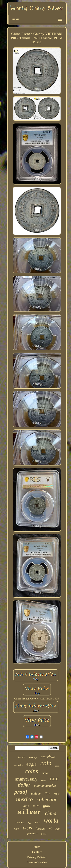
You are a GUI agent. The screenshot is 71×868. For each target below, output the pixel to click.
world (51, 820)
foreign (32, 833)
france (20, 823)
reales (57, 794)
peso (37, 822)
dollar (24, 785)
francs (44, 781)
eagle (31, 764)
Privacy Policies (37, 857)
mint (36, 806)
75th (47, 793)
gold (47, 806)
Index (37, 847)
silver (29, 813)
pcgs (27, 828)
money (33, 757)
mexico (24, 799)
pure (17, 829)
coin (46, 763)
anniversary (26, 779)
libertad (41, 829)
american (48, 757)
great (57, 766)
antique (36, 793)
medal (45, 773)
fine (30, 823)
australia (18, 765)
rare (54, 778)
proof (21, 792)
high (26, 806)
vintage (54, 828)
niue (22, 756)
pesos (44, 834)
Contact (37, 852)
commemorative (45, 786)
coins (32, 771)
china (51, 813)
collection (47, 799)
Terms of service (37, 862)
